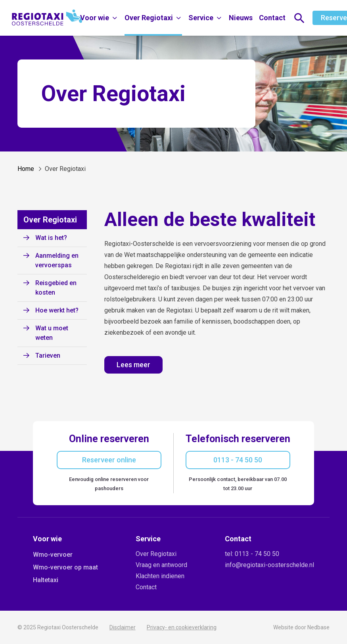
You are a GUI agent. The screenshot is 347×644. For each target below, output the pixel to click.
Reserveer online (109, 460)
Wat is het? (51, 238)
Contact (272, 18)
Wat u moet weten (52, 333)
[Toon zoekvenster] (299, 18)
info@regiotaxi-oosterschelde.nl (269, 565)
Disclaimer (123, 627)
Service (201, 18)
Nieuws (241, 18)
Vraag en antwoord (161, 565)
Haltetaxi (46, 580)
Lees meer (133, 365)
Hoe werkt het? (57, 310)
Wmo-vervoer (53, 555)
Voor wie (95, 18)
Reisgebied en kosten (56, 288)
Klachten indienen (160, 576)
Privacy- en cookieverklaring (182, 627)
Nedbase (318, 627)
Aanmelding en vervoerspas (57, 260)
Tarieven (48, 356)
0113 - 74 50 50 (238, 460)
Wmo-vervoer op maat (65, 567)
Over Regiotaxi (149, 18)
